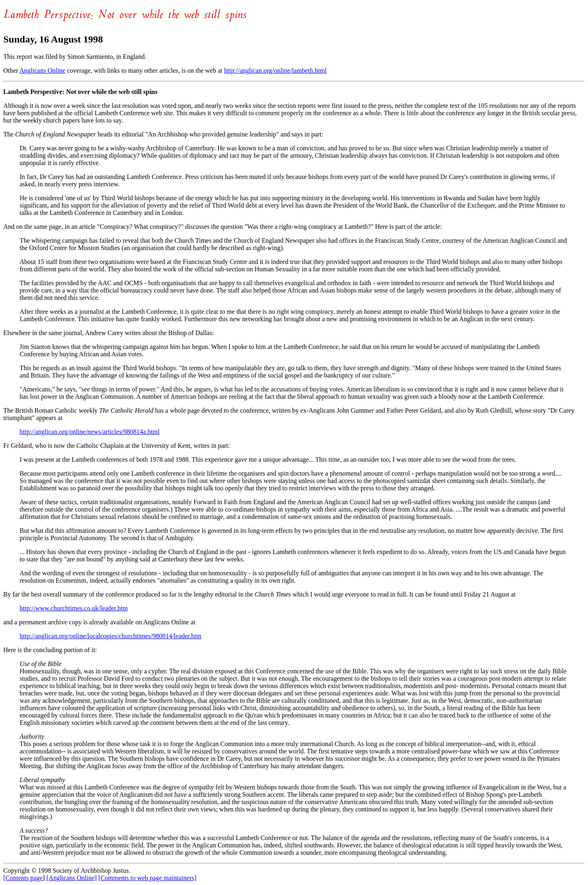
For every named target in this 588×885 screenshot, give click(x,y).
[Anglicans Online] (72, 878)
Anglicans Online (42, 70)
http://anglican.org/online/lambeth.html (275, 70)
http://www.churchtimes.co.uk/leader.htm (74, 608)
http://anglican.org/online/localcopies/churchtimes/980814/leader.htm (110, 636)
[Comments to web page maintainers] (147, 878)
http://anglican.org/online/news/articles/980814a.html (90, 432)
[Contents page (23, 878)
